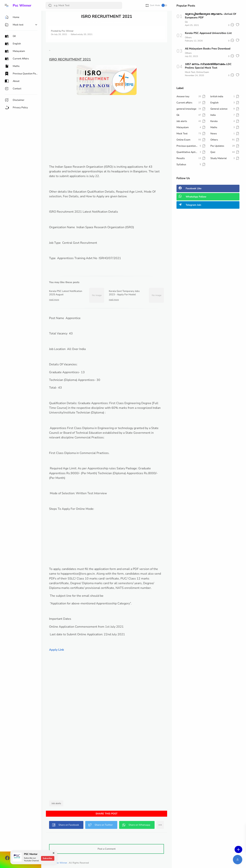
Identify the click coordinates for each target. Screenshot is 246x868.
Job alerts (56, 803)
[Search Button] (50, 5)
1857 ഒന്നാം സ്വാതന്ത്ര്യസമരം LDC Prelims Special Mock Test (208, 66)
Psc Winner (22, 5)
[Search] (84, 5)
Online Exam (203, 72)
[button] (7, 5)
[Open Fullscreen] (147, 5)
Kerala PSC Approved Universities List (208, 33)
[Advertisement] (107, 138)
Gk (186, 22)
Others (188, 37)
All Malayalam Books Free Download (208, 49)
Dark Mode (159, 5)
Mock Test (190, 72)
